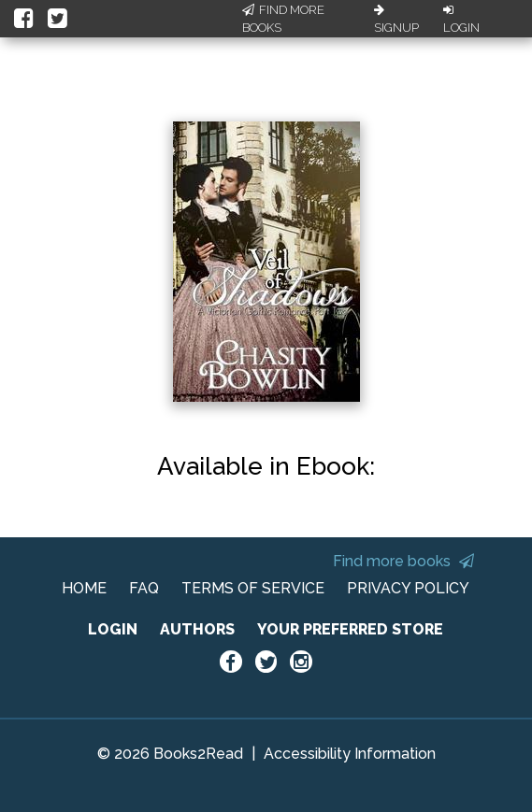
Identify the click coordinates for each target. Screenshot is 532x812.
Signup (396, 20)
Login (461, 20)
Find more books (403, 561)
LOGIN (113, 629)
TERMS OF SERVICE (253, 588)
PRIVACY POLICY (408, 588)
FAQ (144, 588)
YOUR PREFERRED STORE (350, 629)
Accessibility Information (350, 754)
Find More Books (283, 19)
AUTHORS (197, 629)
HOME (84, 588)
